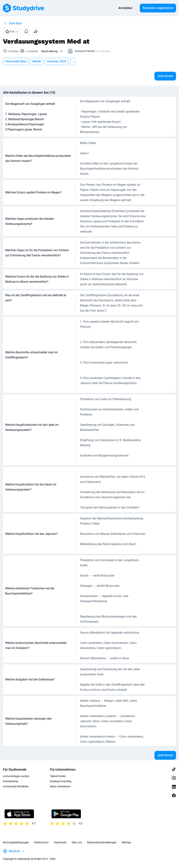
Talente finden (58, 776)
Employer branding (61, 781)
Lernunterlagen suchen (16, 776)
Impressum (60, 842)
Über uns (77, 842)
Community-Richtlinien (16, 786)
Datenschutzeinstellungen (102, 842)
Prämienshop (11, 781)
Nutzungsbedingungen (16, 842)
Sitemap (126, 842)
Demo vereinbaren (60, 786)
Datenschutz (41, 842)
